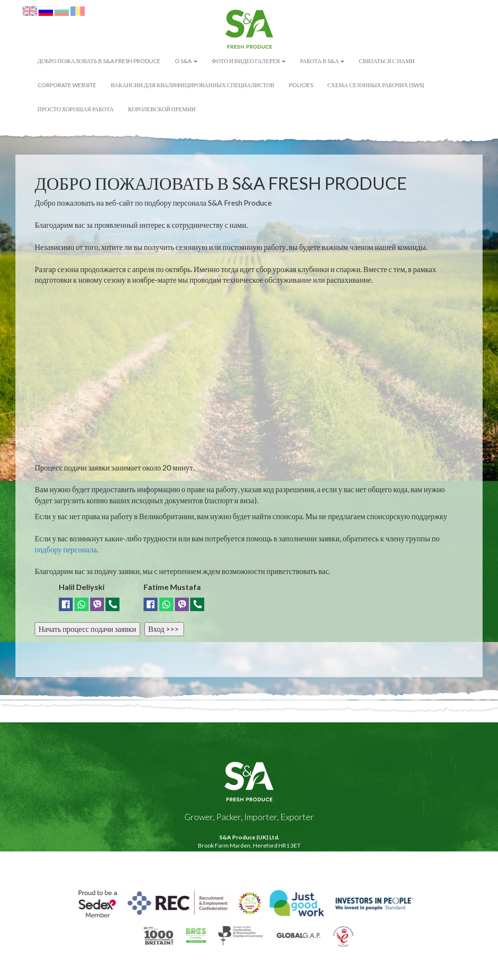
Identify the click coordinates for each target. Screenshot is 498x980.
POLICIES (301, 85)
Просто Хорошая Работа (76, 109)
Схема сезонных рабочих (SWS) (376, 85)
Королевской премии (162, 109)
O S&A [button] (186, 61)
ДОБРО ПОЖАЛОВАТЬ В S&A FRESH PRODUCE (99, 61)
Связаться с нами (387, 61)
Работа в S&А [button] (322, 61)
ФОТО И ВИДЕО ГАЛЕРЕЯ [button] (249, 61)
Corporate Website (67, 85)
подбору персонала (66, 549)
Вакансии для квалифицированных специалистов (193, 85)
